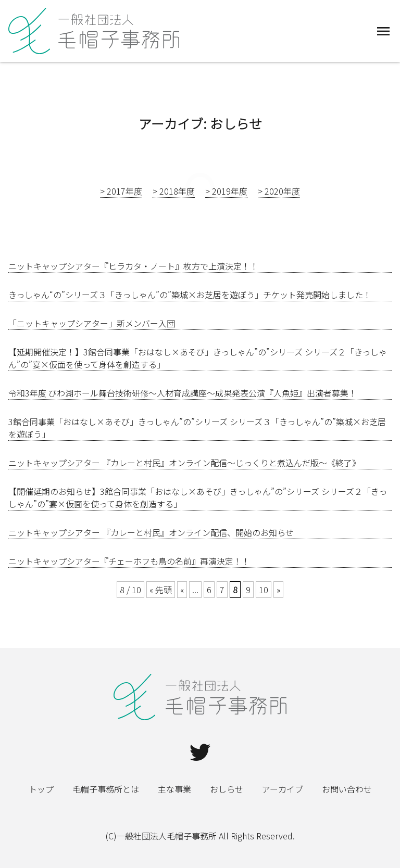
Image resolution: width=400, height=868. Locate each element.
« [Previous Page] (182, 590)
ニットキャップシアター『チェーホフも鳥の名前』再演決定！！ (129, 561)
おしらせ (227, 789)
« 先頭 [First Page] (161, 590)
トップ (41, 789)
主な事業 (174, 789)
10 (264, 590)
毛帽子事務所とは (106, 789)
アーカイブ (283, 789)
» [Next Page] (278, 590)
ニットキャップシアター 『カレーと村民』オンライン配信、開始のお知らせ (151, 532)
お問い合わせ (347, 789)
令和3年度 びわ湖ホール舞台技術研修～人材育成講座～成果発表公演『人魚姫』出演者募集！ (183, 393)
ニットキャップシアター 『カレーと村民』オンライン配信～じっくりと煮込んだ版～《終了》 (184, 463)
